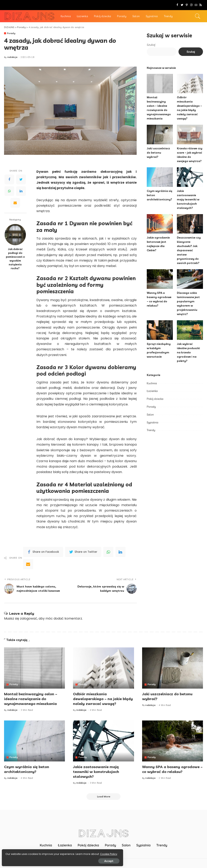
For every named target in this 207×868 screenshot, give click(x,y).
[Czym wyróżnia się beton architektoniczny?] (160, 177)
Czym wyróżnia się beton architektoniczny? (27, 768)
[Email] (15, 203)
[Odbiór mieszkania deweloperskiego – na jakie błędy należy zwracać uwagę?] (190, 84)
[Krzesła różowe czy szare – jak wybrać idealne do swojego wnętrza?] (190, 135)
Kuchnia (152, 379)
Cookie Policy (16, 852)
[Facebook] (177, 5)
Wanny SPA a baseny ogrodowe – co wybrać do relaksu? (172, 768)
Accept (49, 859)
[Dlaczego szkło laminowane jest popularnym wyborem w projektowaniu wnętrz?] (190, 279)
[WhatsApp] (9, 191)
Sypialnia (153, 418)
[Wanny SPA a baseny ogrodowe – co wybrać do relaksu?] (160, 279)
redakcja (12, 57)
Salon (150, 410)
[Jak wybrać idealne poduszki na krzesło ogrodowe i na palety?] (190, 330)
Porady (11, 33)
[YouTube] (196, 5)
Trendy (151, 426)
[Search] (198, 16)
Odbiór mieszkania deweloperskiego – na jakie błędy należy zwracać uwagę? (103, 698)
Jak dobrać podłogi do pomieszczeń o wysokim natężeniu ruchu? (15, 259)
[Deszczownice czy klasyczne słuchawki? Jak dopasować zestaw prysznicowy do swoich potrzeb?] (190, 224)
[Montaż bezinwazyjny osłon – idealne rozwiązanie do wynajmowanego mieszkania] (160, 84)
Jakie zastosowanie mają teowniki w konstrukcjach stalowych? (188, 199)
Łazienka (152, 387)
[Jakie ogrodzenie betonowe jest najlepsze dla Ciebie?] (160, 224)
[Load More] (103, 795)
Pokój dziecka (155, 395)
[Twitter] (182, 5)
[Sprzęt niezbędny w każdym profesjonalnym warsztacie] (160, 330)
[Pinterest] (187, 5)
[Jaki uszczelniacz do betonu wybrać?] (160, 135)
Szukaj (151, 45)
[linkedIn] (120, 552)
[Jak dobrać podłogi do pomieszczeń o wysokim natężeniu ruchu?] (15, 235)
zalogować (29, 619)
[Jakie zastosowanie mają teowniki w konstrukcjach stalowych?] (190, 177)
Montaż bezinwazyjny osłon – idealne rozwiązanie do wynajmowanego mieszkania (31, 698)
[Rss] (201, 5)
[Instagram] (191, 5)
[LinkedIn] (21, 191)
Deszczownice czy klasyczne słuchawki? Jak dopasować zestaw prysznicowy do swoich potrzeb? (189, 250)
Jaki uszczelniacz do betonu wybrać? (158, 153)
